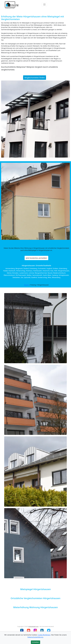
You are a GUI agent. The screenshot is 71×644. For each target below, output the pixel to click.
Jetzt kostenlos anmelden (36, 258)
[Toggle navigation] (44, 4)
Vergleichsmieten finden (35, 78)
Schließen (35, 642)
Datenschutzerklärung (35, 637)
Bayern (27, 285)
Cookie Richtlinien (44, 635)
